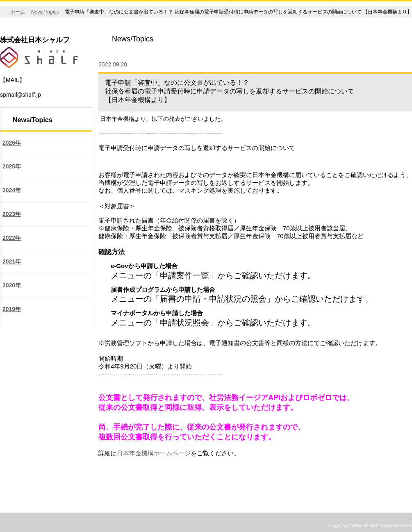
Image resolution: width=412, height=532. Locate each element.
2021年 (12, 261)
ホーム (18, 12)
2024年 (12, 190)
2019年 (12, 309)
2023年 (12, 214)
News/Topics (45, 12)
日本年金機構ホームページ (154, 453)
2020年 (12, 285)
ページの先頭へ (382, 508)
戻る (109, 487)
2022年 (12, 238)
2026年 (12, 143)
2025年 (12, 166)
